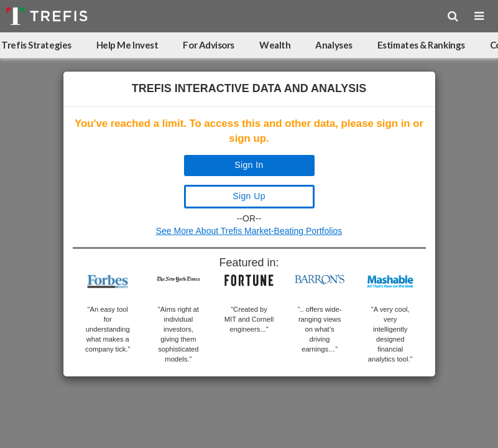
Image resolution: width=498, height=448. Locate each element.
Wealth (275, 45)
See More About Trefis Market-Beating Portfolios (249, 231)
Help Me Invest (127, 45)
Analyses (334, 45)
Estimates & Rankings (421, 45)
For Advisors (209, 45)
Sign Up (249, 196)
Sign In (249, 165)
